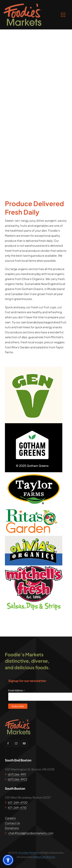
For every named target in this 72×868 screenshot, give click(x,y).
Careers (10, 818)
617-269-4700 (18, 802)
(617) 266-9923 (18, 779)
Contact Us (12, 823)
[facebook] (8, 743)
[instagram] (16, 743)
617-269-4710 (17, 808)
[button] (8, 860)
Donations (12, 828)
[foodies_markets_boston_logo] (22, 5)
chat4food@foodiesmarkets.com (31, 833)
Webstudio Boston (44, 857)
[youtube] (24, 743)
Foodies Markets (29, 853)
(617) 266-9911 (17, 774)
